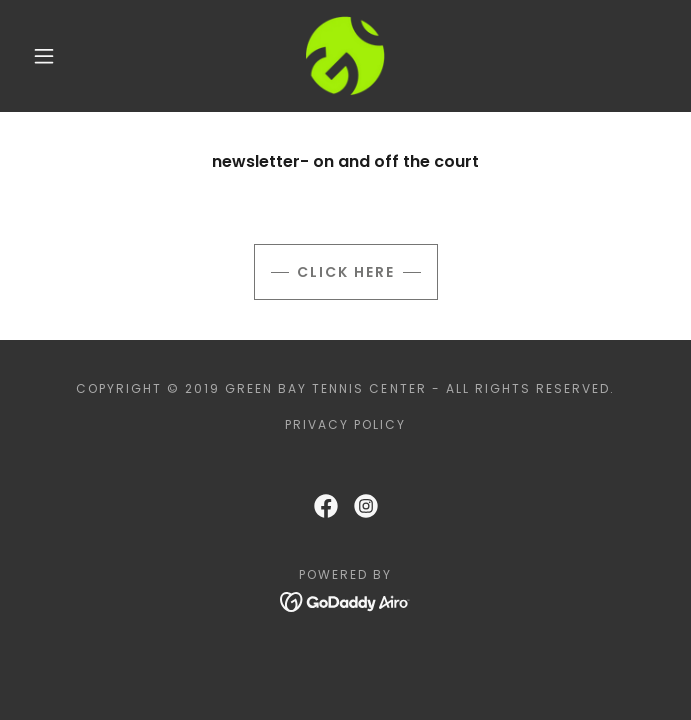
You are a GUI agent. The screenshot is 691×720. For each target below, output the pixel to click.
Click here (346, 272)
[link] (345, 56)
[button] (56, 56)
